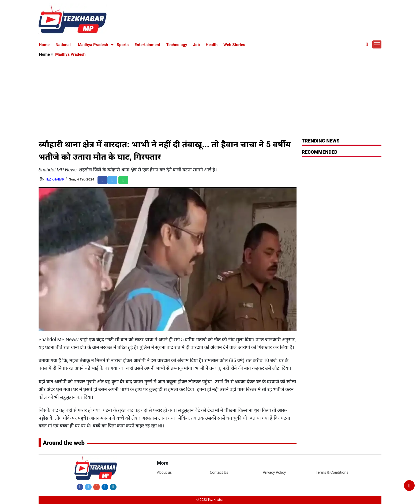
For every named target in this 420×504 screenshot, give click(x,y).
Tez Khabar (55, 179)
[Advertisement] (210, 98)
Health (212, 45)
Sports (123, 45)
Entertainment (147, 45)
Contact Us (219, 472)
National (63, 45)
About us (164, 472)
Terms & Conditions (332, 472)
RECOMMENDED (320, 152)
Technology (177, 45)
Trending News (321, 141)
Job (196, 45)
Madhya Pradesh (93, 45)
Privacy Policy (274, 472)
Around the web (64, 443)
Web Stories (234, 45)
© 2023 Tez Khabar (210, 500)
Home (44, 45)
